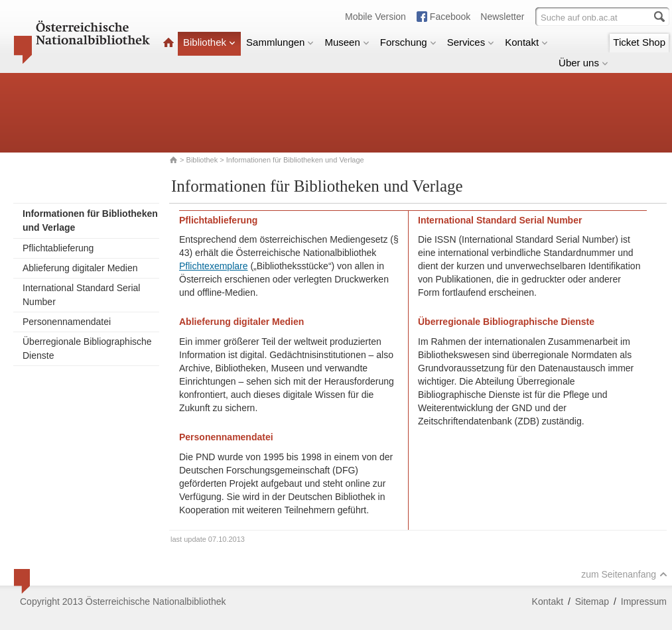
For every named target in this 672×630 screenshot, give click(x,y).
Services (471, 42)
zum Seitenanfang (624, 574)
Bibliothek (209, 42)
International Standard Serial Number (81, 295)
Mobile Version (375, 17)
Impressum (644, 601)
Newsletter (502, 17)
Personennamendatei (67, 322)
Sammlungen (280, 42)
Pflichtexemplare (214, 266)
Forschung (408, 42)
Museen (347, 42)
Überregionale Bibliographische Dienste (87, 348)
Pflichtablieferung (58, 248)
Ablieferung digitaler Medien (80, 268)
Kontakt (526, 42)
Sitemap (592, 601)
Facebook (450, 17)
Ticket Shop (639, 42)
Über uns (583, 63)
